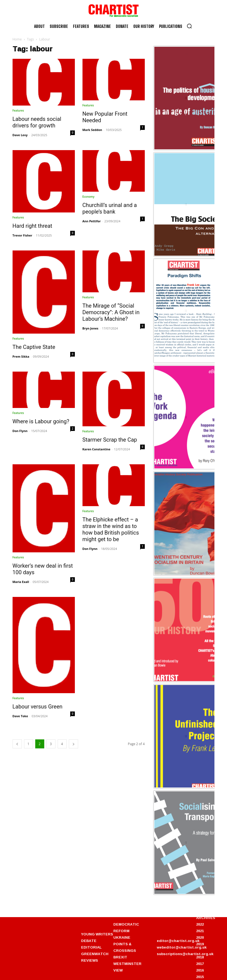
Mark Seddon (92, 130)
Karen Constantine (97, 449)
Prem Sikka (21, 356)
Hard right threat (33, 226)
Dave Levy (20, 135)
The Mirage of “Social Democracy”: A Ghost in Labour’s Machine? (111, 312)
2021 (200, 931)
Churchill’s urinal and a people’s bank (110, 208)
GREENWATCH (95, 954)
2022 (200, 924)
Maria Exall (21, 582)
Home (17, 39)
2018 (200, 957)
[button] (189, 26)
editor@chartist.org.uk (178, 941)
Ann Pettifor (92, 221)
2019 (200, 944)
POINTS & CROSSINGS (125, 947)
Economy (89, 197)
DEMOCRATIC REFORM (126, 927)
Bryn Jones (90, 328)
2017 (200, 964)
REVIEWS (90, 960)
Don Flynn (20, 431)
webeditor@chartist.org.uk (182, 947)
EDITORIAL (91, 947)
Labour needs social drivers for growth (37, 122)
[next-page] (73, 744)
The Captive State (34, 347)
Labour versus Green (38, 707)
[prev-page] (17, 744)
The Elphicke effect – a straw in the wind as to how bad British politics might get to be (111, 529)
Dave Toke (20, 716)
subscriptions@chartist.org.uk (185, 954)
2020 (200, 937)
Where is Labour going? (41, 421)
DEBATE (89, 941)
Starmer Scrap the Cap (110, 440)
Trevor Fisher (22, 235)
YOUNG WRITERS (97, 934)
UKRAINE (122, 937)
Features (18, 110)
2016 (200, 970)
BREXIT (120, 957)
